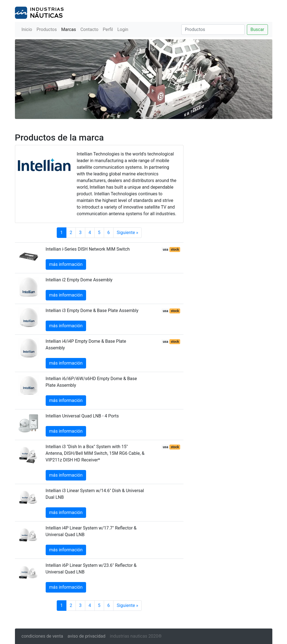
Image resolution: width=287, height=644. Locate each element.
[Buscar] (213, 30)
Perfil (108, 29)
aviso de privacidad (86, 636)
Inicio (27, 29)
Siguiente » (128, 233)
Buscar (257, 29)
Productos (47, 29)
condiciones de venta (42, 636)
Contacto (89, 29)
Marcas (68, 29)
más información (66, 264)
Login (123, 29)
